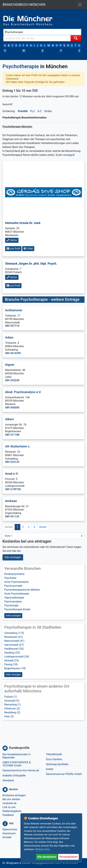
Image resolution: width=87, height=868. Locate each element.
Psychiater (10, 578)
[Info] (5, 824)
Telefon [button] (12, 240)
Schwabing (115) (14, 633)
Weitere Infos (43, 849)
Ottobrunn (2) (12, 709)
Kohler (50, 769)
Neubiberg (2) (12, 712)
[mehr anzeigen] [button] (65, 155)
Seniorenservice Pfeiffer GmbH (64, 774)
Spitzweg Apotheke (57, 764)
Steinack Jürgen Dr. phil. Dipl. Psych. (31, 264)
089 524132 (12, 462)
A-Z (39, 111)
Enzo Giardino (54, 759)
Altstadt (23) (12, 661)
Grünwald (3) (12, 701)
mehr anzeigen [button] (13, 616)
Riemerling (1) (12, 705)
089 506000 (12, 408)
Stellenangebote (12, 811)
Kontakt (7, 837)
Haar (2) (9, 716)
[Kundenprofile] (5, 748)
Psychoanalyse (13, 602)
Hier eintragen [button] (13, 557)
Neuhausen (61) (14, 637)
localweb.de (9, 803)
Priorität (23, 111)
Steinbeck (8, 780)
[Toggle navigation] (80, 5)
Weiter (43, 527)
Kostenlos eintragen (14, 795)
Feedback (8, 815)
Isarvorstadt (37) (14, 645)
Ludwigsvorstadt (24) (17, 657)
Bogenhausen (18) (15, 668)
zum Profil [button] (13, 249)
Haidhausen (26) (14, 649)
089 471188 (12, 435)
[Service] (5, 790)
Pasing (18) (11, 664)
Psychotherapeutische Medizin (22, 590)
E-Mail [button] (28, 249)
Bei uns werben (11, 799)
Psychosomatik (13, 586)
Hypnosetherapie (14, 598)
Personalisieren (68, 857)
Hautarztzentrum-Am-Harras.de (21, 770)
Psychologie (11, 605)
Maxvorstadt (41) (14, 641)
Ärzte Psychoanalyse (16, 582)
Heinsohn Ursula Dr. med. (23, 223)
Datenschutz (10, 829)
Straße (48, 111)
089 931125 (12, 516)
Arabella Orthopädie (14, 776)
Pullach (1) (11, 697)
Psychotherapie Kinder (17, 609)
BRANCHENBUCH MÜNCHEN (24, 5)
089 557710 (12, 326)
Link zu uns (9, 807)
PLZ (33, 111)
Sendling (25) (12, 653)
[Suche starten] (76, 38)
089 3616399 (13, 353)
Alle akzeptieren (47, 857)
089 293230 (12, 380)
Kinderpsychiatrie (14, 574)
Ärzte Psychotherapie (17, 594)
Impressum (9, 833)
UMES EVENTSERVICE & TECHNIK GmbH (17, 764)
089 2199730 (13, 489)
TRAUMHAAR (54, 754)
